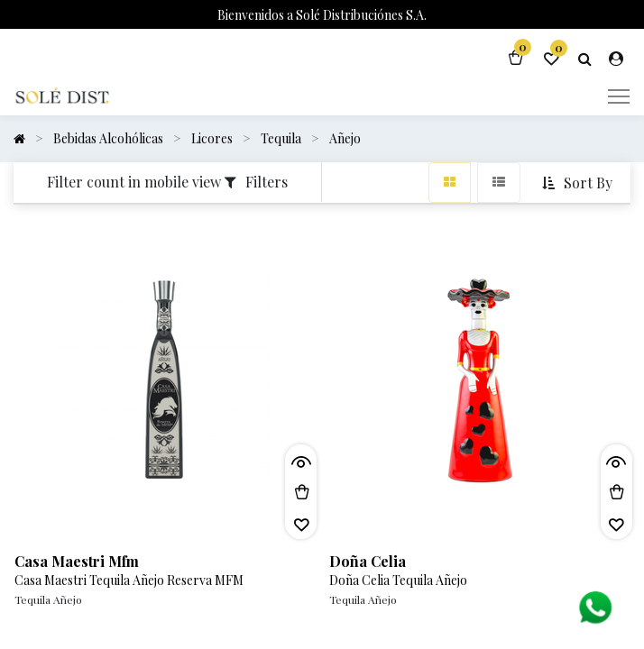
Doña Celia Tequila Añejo (398, 580)
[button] (579, 183)
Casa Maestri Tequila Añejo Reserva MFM (129, 580)
